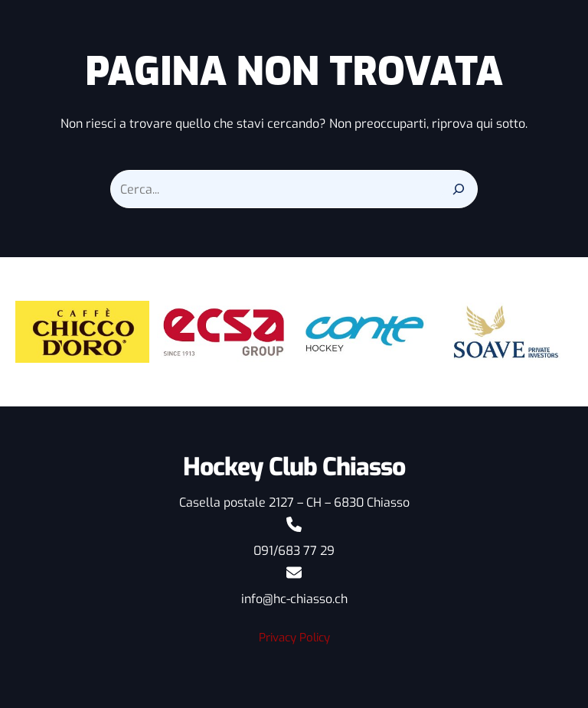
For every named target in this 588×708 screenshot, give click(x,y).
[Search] (459, 189)
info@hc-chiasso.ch (294, 599)
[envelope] (294, 573)
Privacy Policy (294, 638)
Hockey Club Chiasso (294, 467)
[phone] (294, 524)
